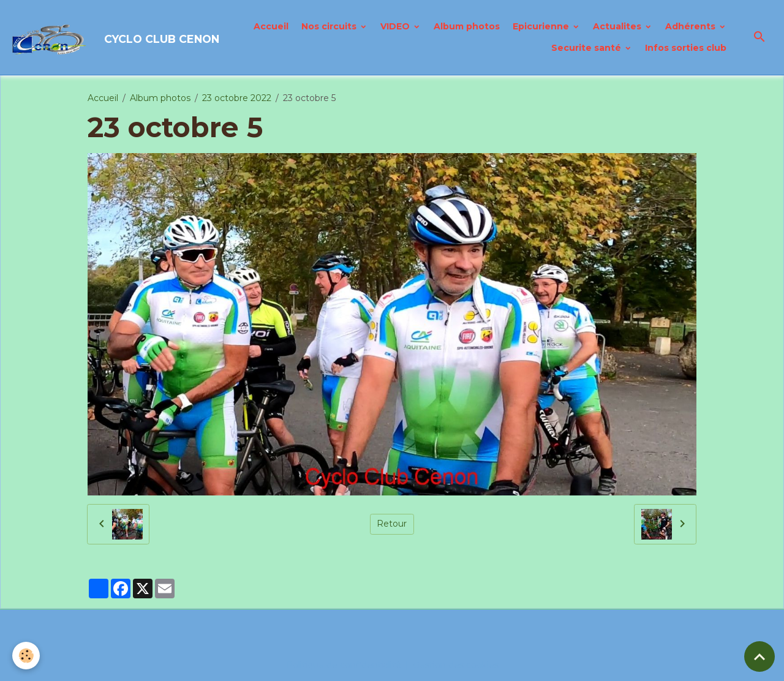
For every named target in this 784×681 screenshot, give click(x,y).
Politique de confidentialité (344, 665)
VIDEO (396, 26)
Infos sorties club (686, 48)
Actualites (618, 26)
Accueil (271, 26)
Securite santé (587, 48)
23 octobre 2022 (237, 98)
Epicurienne (542, 26)
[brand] (96, 37)
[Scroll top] (759, 657)
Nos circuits (330, 26)
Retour (392, 524)
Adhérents (692, 26)
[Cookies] (26, 656)
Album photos (467, 26)
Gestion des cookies (456, 665)
